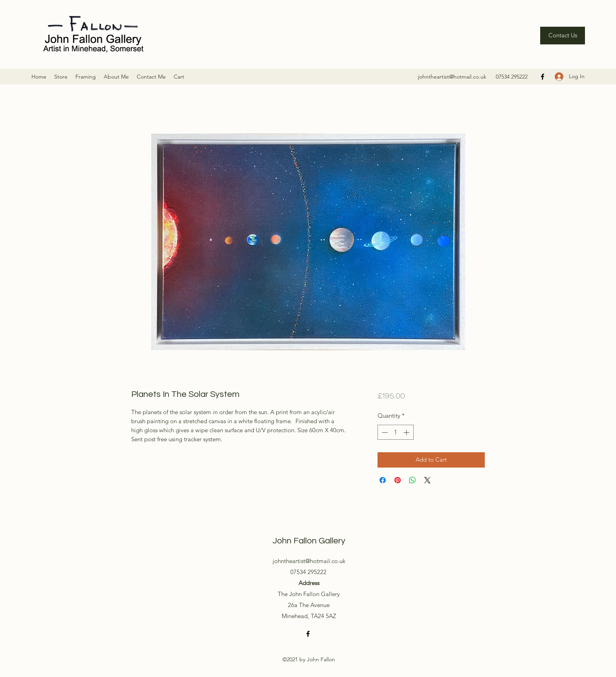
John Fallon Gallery (309, 541)
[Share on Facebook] (383, 480)
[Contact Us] (563, 36)
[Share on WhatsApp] (412, 480)
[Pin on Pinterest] (398, 480)
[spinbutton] (395, 432)
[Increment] (407, 432)
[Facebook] (543, 77)
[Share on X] (427, 480)
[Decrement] (384, 432)
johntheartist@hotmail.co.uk (452, 77)
